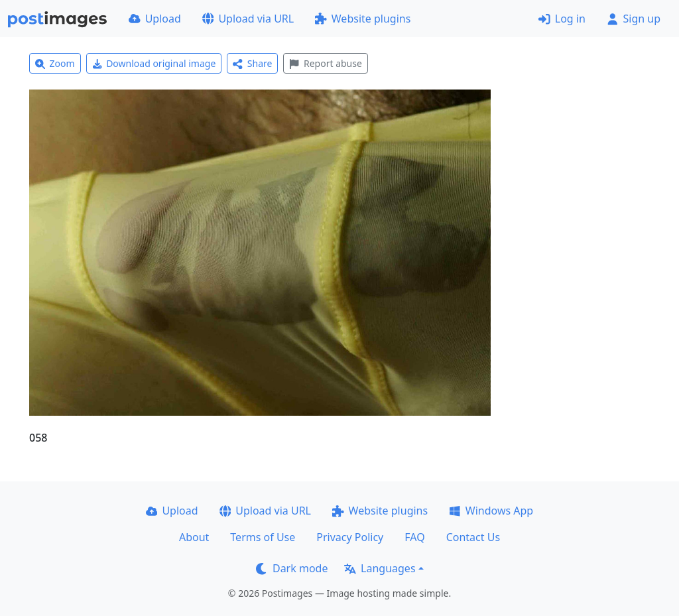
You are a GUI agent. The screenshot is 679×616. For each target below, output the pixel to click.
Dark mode (292, 568)
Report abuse (325, 63)
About (194, 537)
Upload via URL (248, 19)
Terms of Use (263, 537)
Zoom (55, 63)
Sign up (634, 19)
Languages (380, 568)
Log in (562, 19)
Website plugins (363, 19)
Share (252, 63)
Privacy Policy (350, 537)
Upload (155, 19)
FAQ (414, 537)
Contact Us (473, 537)
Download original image (154, 63)
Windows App (491, 511)
